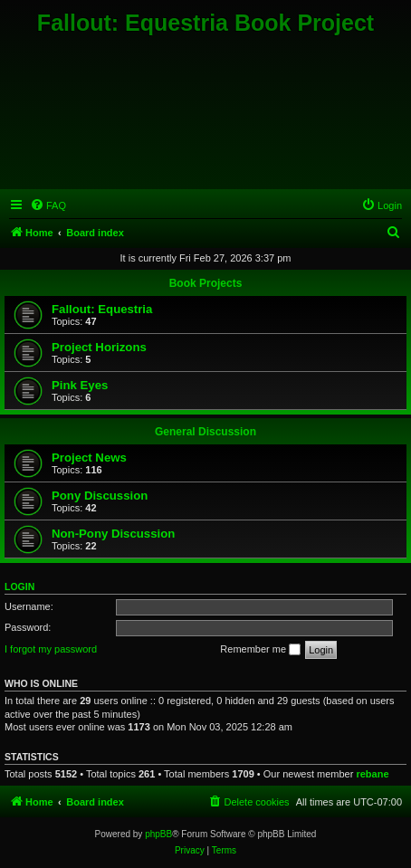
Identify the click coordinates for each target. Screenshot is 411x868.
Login (19, 587)
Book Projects (206, 283)
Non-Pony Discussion (113, 534)
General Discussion (205, 432)
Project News (89, 458)
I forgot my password (51, 649)
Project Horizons (99, 347)
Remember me (260, 650)
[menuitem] (48, 205)
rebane (372, 774)
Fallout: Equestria (102, 309)
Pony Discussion (100, 496)
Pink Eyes (80, 385)
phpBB (158, 834)
